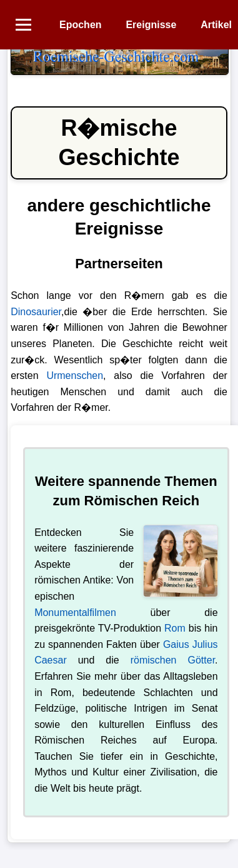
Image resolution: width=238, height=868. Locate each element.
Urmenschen (75, 376)
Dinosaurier (36, 312)
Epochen (81, 25)
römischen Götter (173, 660)
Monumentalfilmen (75, 613)
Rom (175, 628)
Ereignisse (151, 25)
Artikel (216, 25)
